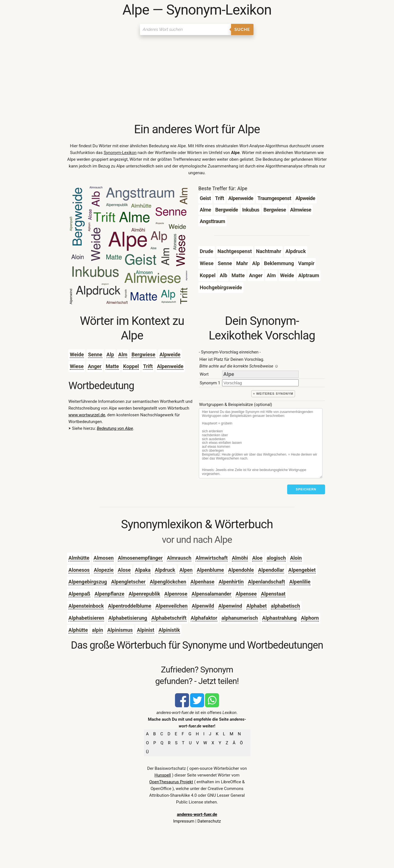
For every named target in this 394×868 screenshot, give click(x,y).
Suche (242, 29)
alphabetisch (285, 606)
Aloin (296, 558)
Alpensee (246, 594)
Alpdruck (165, 570)
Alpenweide (170, 366)
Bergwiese (143, 354)
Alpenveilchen (171, 606)
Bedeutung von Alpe (115, 428)
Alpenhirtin (231, 582)
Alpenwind (230, 606)
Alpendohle (241, 570)
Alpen (186, 570)
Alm (123, 354)
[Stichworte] (261, 443)
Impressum (184, 821)
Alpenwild (203, 606)
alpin (97, 630)
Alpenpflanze (109, 594)
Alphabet (256, 606)
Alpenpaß (79, 594)
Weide (77, 354)
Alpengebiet (302, 570)
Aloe (257, 558)
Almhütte (79, 558)
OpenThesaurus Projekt (171, 782)
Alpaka (143, 570)
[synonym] (260, 383)
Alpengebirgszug (88, 582)
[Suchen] (186, 29)
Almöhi (240, 558)
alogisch (276, 558)
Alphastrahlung (279, 618)
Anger (95, 366)
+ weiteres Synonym (273, 394)
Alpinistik (169, 630)
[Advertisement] (197, 80)
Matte (112, 366)
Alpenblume (210, 570)
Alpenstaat (273, 594)
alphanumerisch (240, 618)
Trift (148, 366)
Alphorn (310, 618)
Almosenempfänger (140, 558)
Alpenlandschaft (266, 582)
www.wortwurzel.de (87, 415)
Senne (95, 354)
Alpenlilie (300, 582)
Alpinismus (120, 630)
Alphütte (78, 630)
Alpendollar (271, 570)
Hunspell (163, 775)
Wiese (77, 366)
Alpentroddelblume (130, 606)
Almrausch (179, 558)
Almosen (104, 558)
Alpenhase (202, 582)
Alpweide (170, 354)
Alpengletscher (128, 582)
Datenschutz (209, 821)
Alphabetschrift (169, 618)
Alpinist (146, 630)
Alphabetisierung (128, 618)
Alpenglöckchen (168, 582)
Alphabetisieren (86, 618)
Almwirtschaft (211, 558)
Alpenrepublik (144, 594)
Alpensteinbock (86, 606)
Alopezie (104, 570)
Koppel (131, 366)
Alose (124, 570)
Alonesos (79, 570)
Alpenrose (176, 594)
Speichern (306, 489)
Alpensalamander (211, 594)
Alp (110, 354)
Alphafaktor (204, 618)
